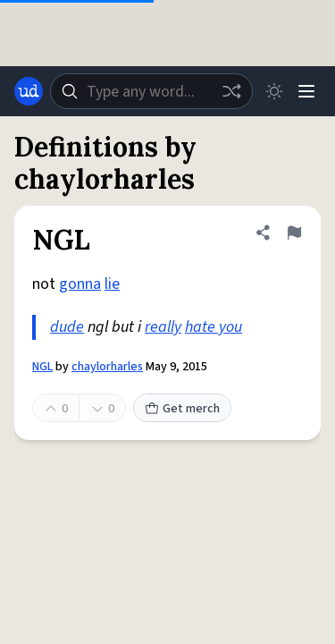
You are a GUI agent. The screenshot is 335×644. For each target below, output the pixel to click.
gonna (80, 284)
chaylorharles (107, 367)
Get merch (182, 409)
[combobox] (151, 91)
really (163, 327)
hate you (214, 327)
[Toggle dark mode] (274, 91)
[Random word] (231, 91)
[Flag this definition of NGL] (294, 233)
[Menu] (306, 91)
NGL (42, 367)
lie (112, 284)
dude (67, 327)
